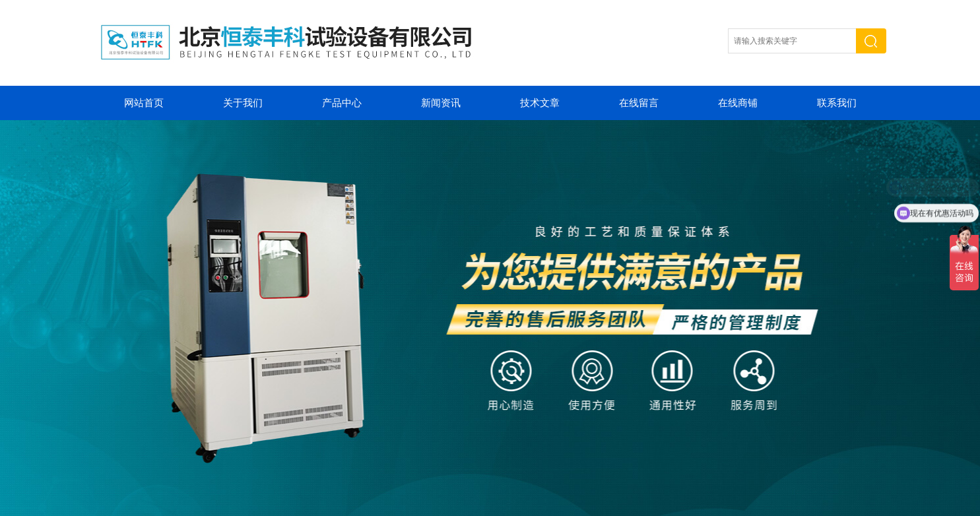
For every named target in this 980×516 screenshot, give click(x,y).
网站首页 (144, 103)
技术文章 (540, 103)
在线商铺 (738, 103)
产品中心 (342, 103)
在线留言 (639, 103)
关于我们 (243, 103)
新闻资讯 (441, 103)
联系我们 (837, 103)
